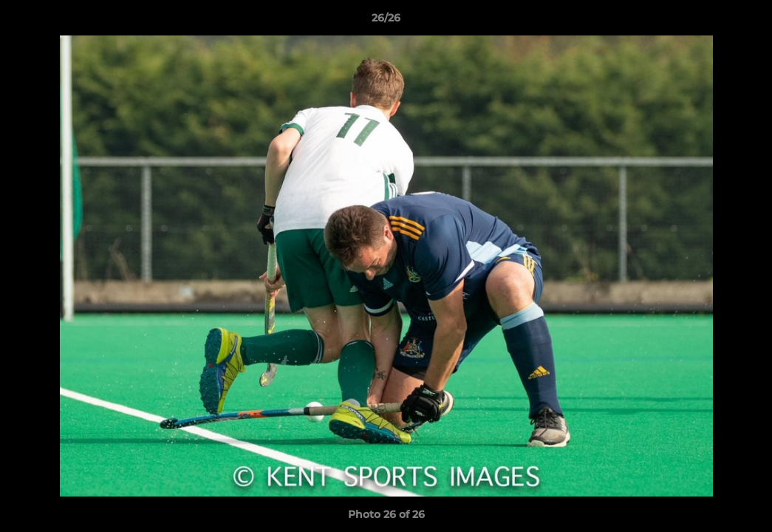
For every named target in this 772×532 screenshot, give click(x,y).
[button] (745, 21)
